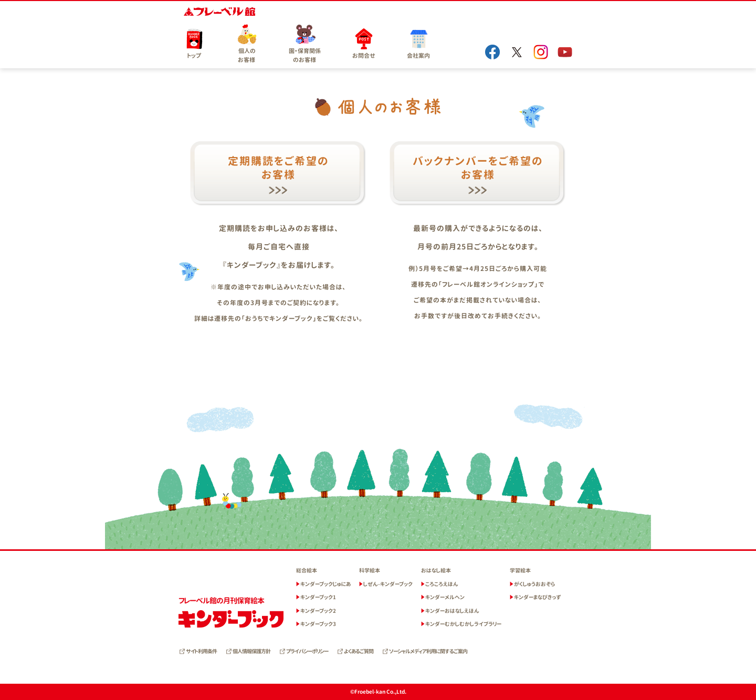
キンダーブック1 (318, 597)
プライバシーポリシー (307, 651)
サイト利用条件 (201, 651)
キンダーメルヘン (445, 597)
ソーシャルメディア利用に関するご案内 (428, 651)
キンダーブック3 (318, 624)
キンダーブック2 (318, 611)
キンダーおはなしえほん (452, 611)
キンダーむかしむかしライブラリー (463, 624)
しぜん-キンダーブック (388, 584)
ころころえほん (442, 584)
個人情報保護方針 (251, 651)
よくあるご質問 (359, 651)
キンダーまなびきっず (538, 597)
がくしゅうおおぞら (534, 584)
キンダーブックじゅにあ (325, 584)
